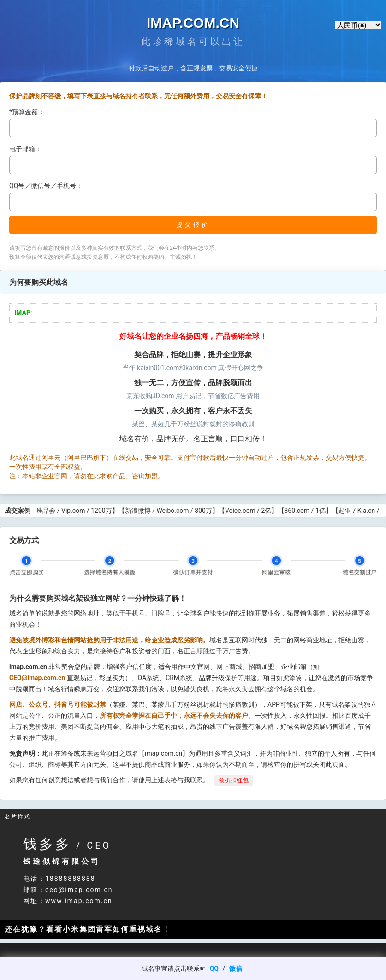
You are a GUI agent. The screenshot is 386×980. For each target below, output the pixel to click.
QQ (214, 968)
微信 (236, 968)
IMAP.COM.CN (193, 23)
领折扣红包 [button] (234, 780)
